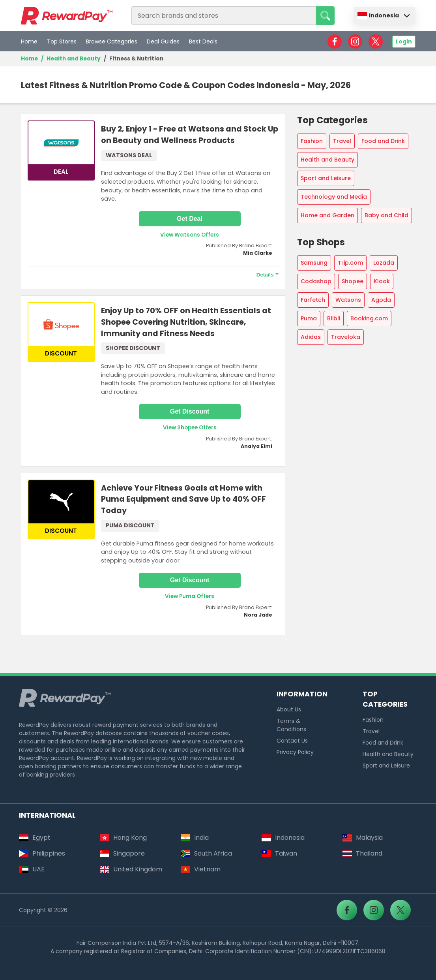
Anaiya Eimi (256, 446)
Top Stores (62, 41)
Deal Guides (163, 41)
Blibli (334, 318)
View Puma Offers (190, 596)
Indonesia (378, 15)
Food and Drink (383, 141)
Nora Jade (258, 615)
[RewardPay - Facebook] (335, 41)
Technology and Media (334, 197)
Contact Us (292, 741)
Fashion (312, 141)
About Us (289, 709)
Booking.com (369, 318)
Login (404, 41)
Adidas (311, 337)
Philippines (42, 853)
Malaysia (363, 838)
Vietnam (201, 869)
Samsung (314, 263)
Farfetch (313, 300)
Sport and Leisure (326, 178)
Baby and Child (386, 215)
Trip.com (350, 263)
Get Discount (190, 411)
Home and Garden (327, 215)
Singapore (122, 853)
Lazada (384, 263)
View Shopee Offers (190, 428)
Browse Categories (112, 41)
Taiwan (279, 853)
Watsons (348, 300)
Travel (342, 141)
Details (265, 275)
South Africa (206, 853)
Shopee (353, 281)
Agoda (381, 300)
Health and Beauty (74, 59)
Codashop (316, 281)
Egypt (35, 838)
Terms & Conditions (291, 725)
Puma (309, 318)
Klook (382, 281)
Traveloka (346, 337)
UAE (32, 869)
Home (29, 41)
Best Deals (203, 41)
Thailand (362, 853)
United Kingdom (131, 869)
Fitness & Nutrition (137, 59)
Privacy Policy (295, 752)
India (195, 838)
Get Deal (190, 219)
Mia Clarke (258, 253)
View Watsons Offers (190, 235)
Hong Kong (123, 838)
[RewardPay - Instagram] (355, 41)
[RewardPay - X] (376, 41)
